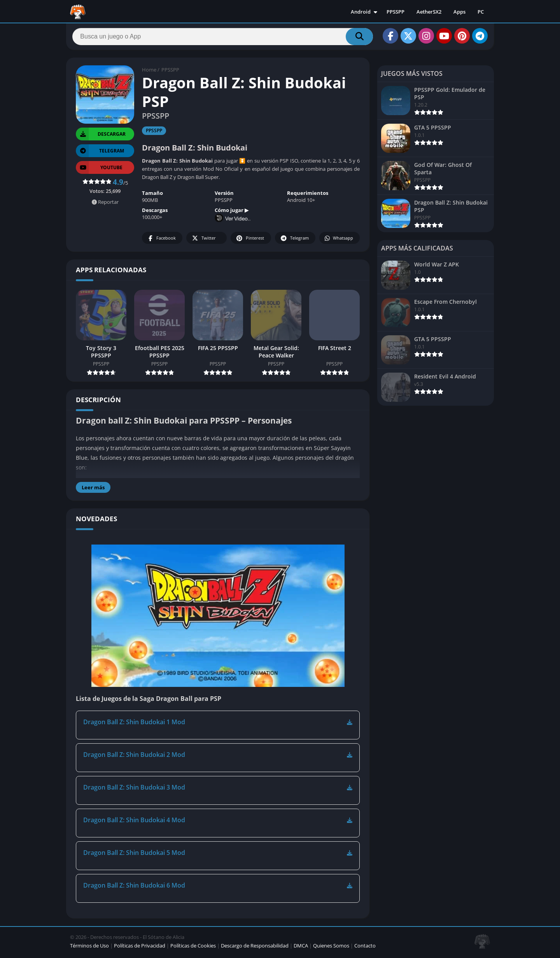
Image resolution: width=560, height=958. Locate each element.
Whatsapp (339, 241)
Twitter (203, 241)
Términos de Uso (89, 948)
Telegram (294, 241)
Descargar (101, 136)
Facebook (161, 241)
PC (481, 12)
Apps (459, 12)
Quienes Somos (331, 948)
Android (361, 12)
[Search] (223, 38)
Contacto (365, 948)
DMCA (301, 948)
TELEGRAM (100, 153)
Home (149, 72)
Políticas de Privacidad (140, 948)
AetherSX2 (429, 12)
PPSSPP (395, 12)
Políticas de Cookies (193, 948)
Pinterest (250, 241)
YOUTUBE (99, 170)
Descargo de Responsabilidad (255, 948)
